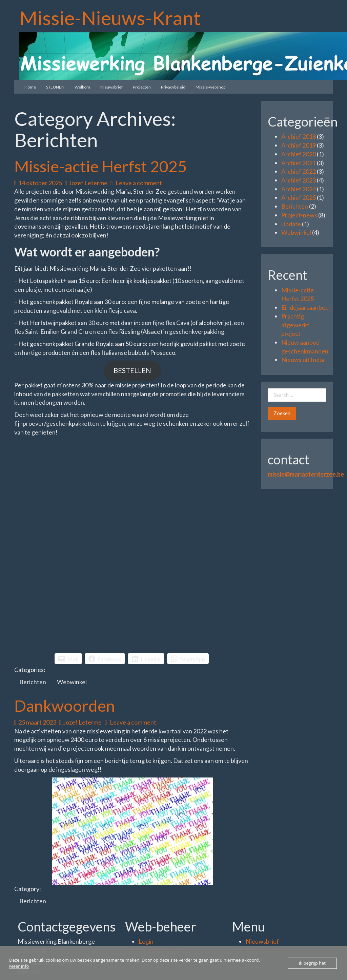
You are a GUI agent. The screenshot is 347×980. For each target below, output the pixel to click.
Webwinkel (72, 682)
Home (30, 87)
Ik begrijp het (312, 963)
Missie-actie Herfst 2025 (100, 166)
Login (146, 941)
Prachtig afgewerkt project (295, 325)
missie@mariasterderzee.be (306, 474)
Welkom (82, 87)
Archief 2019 (299, 145)
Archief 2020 (299, 154)
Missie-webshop (210, 87)
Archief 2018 (299, 136)
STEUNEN (55, 87)
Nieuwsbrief (111, 87)
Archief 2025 (299, 197)
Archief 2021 (299, 163)
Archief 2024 (299, 189)
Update (291, 224)
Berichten (33, 682)
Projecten (142, 87)
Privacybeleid (173, 87)
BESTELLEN (132, 370)
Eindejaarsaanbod (305, 307)
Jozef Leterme (86, 183)
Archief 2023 (299, 180)
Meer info (19, 966)
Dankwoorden (65, 706)
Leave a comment (136, 183)
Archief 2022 (299, 171)
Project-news (299, 215)
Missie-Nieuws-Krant (110, 18)
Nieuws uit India (303, 360)
